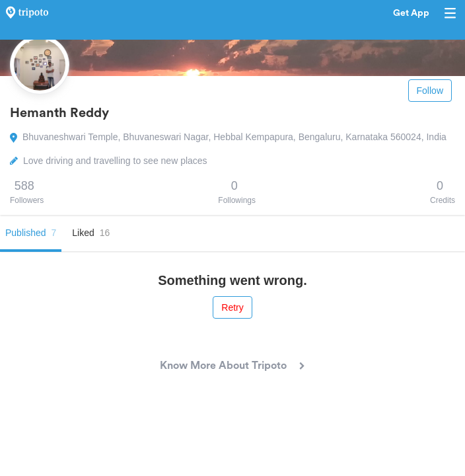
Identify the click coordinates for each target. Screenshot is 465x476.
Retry (232, 307)
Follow (430, 91)
